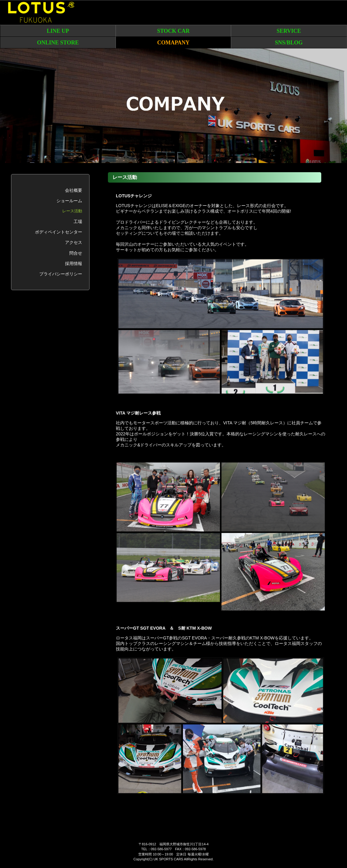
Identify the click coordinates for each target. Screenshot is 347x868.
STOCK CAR (173, 31)
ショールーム (69, 201)
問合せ (76, 253)
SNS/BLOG (289, 43)
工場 (78, 222)
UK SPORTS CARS (168, 859)
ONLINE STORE (58, 43)
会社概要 (74, 190)
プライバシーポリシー (61, 274)
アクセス (74, 242)
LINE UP (58, 31)
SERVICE (289, 31)
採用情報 (74, 263)
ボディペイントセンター (59, 232)
